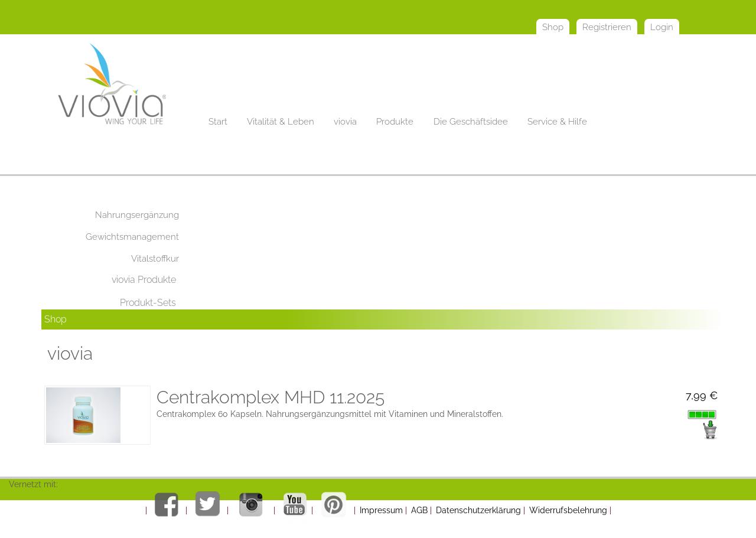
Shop (56, 319)
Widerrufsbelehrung (568, 510)
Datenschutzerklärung (478, 510)
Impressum (381, 510)
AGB (419, 510)
